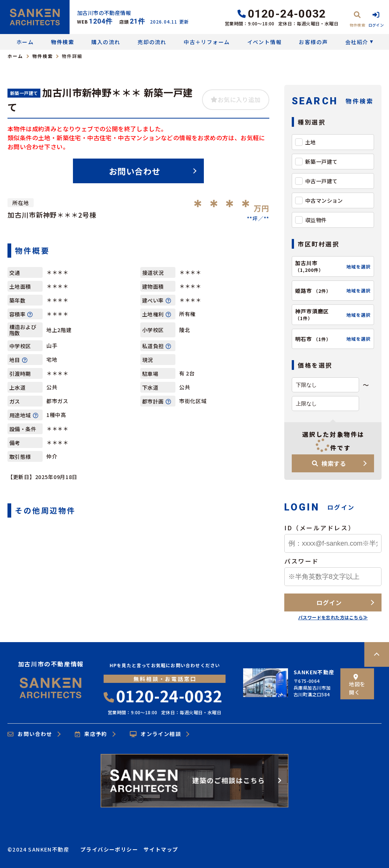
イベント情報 (264, 42)
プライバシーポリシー (109, 849)
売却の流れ (152, 42)
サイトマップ (161, 849)
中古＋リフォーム (207, 42)
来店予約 (91, 734)
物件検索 (62, 42)
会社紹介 (357, 42)
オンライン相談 (155, 734)
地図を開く (357, 685)
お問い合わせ (135, 171)
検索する (329, 463)
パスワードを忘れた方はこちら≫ (333, 617)
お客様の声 (313, 42)
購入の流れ (106, 42)
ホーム (25, 42)
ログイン (329, 602)
